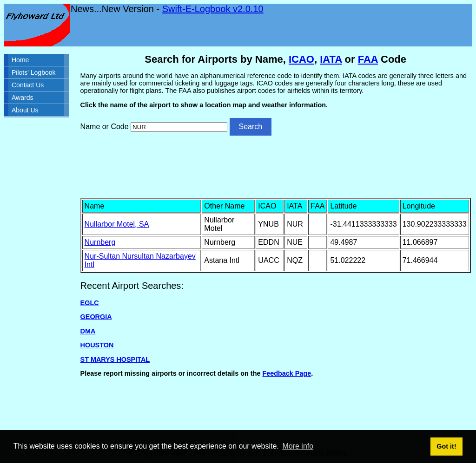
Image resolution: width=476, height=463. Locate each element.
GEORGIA (96, 317)
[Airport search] (179, 127)
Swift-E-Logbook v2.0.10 (213, 9)
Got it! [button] (446, 446)
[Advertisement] (276, 166)
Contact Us (28, 85)
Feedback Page (287, 373)
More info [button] (298, 446)
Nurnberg (100, 242)
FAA (368, 59)
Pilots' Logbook (34, 72)
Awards (22, 98)
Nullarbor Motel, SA (117, 224)
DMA (88, 331)
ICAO (301, 59)
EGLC (90, 303)
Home (20, 60)
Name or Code (105, 127)
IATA (331, 59)
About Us (25, 110)
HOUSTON (97, 345)
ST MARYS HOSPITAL (115, 359)
